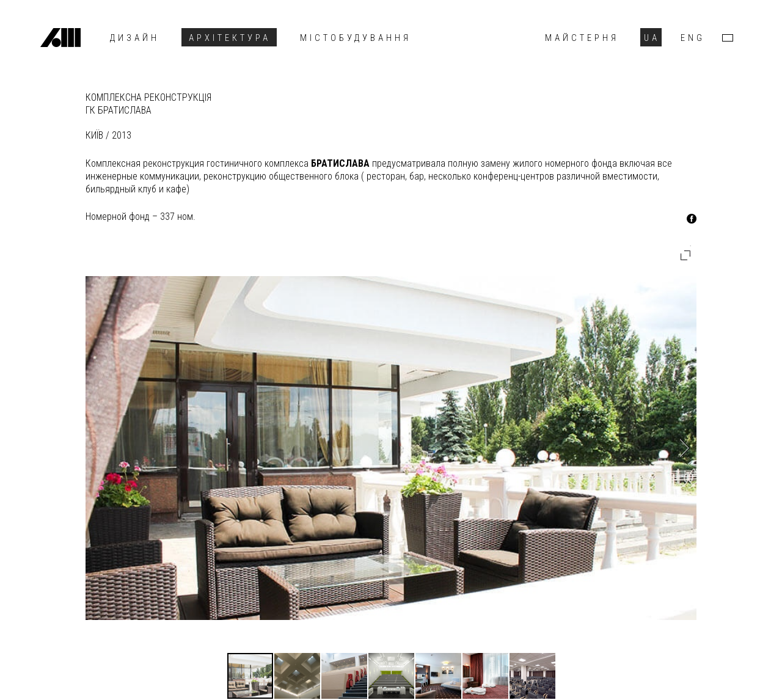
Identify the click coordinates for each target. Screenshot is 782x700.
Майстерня (582, 38)
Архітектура (230, 38)
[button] (685, 255)
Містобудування (356, 38)
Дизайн (135, 38)
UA (652, 38)
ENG (693, 38)
